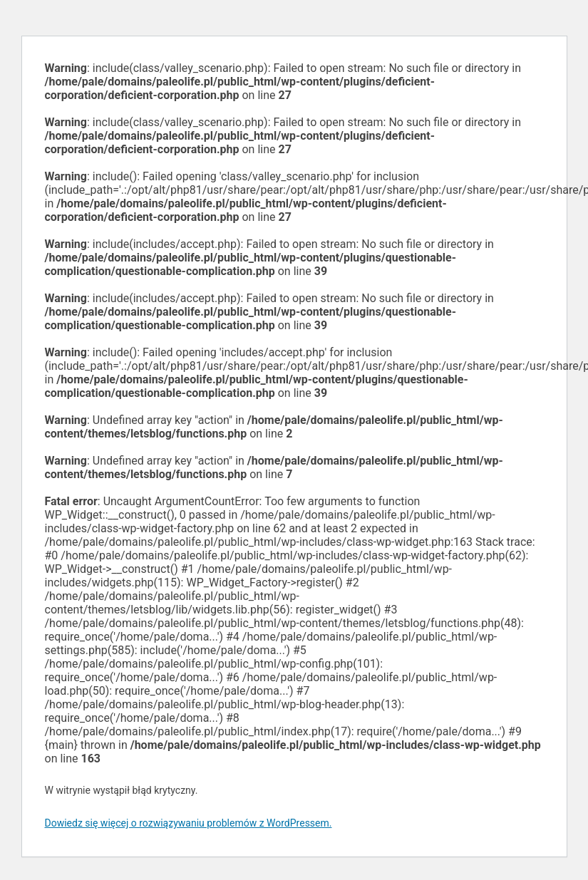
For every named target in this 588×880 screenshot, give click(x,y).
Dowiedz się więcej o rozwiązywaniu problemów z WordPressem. (189, 823)
